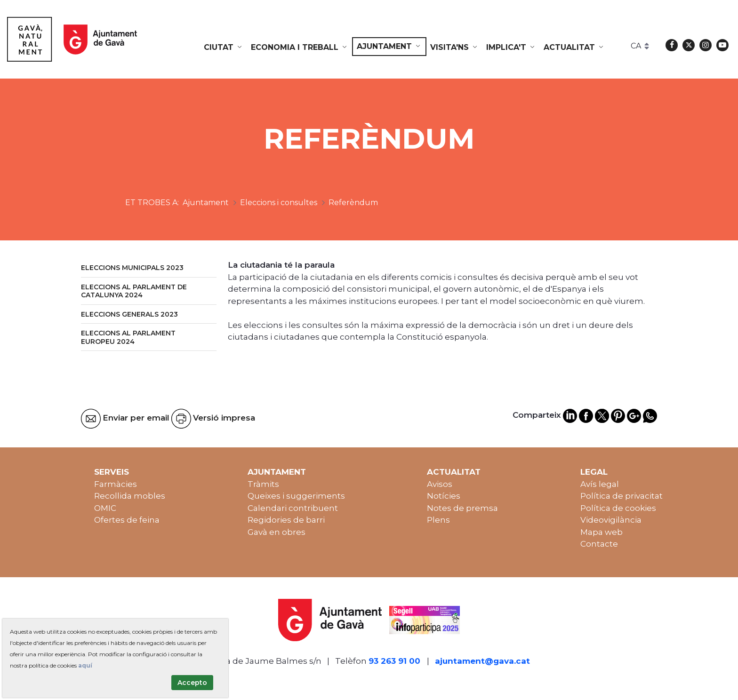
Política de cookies (618, 508)
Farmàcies (116, 484)
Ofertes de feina (127, 520)
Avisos (440, 484)
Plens (438, 520)
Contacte (599, 544)
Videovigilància (611, 520)
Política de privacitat (622, 496)
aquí (85, 665)
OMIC (105, 508)
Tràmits (263, 484)
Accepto (192, 683)
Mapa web (602, 532)
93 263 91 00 (394, 661)
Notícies (444, 496)
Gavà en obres (277, 532)
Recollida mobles (130, 496)
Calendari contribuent (293, 508)
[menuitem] (224, 48)
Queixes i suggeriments (296, 496)
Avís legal (600, 484)
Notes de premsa (462, 508)
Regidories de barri (286, 520)
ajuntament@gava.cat (482, 661)
